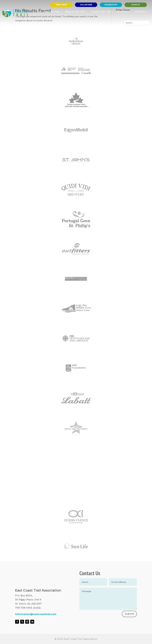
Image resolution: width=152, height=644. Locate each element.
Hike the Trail (51, 12)
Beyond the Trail (75, 12)
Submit (129, 614)
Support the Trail (101, 12)
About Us (122, 12)
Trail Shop (140, 12)
